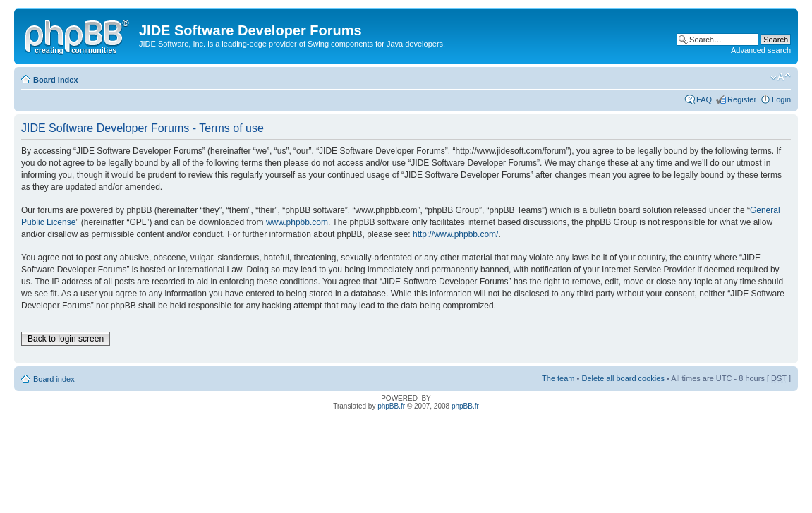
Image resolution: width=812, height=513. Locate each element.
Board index (56, 80)
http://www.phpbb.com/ (455, 234)
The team (558, 378)
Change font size (781, 77)
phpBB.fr (391, 406)
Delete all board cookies (623, 378)
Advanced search (761, 50)
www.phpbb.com (297, 222)
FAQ (704, 99)
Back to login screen (66, 339)
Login (781, 99)
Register (742, 99)
